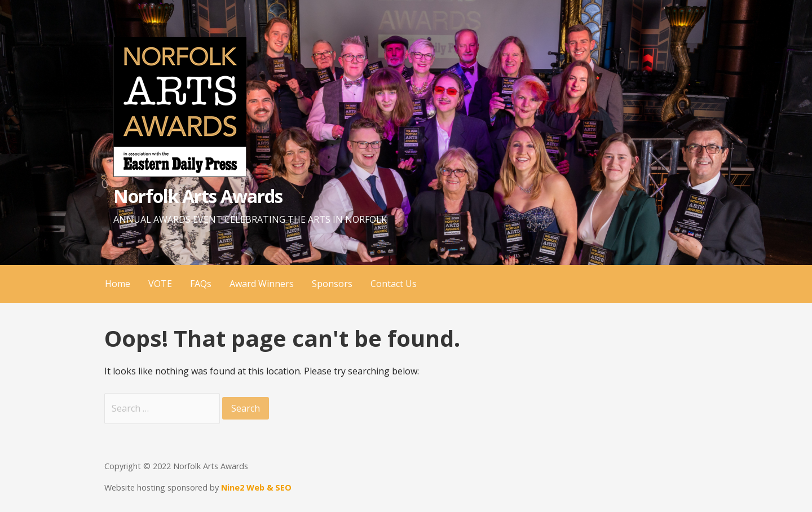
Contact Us (394, 284)
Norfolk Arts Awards (198, 196)
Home (118, 284)
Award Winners (262, 284)
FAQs (201, 284)
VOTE (160, 284)
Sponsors (332, 284)
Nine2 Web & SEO (256, 487)
